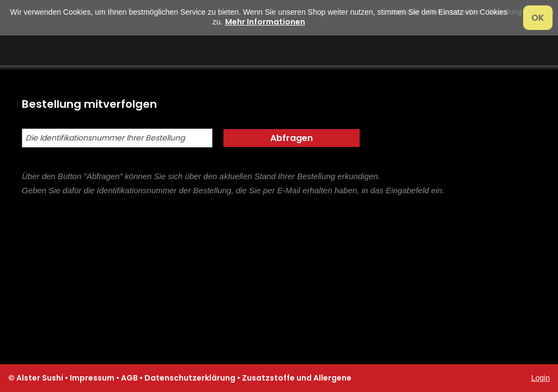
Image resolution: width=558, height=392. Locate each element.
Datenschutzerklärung (190, 378)
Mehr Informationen (265, 22)
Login (541, 378)
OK (538, 18)
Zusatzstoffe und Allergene (297, 378)
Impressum (92, 378)
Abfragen (292, 138)
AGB (129, 378)
